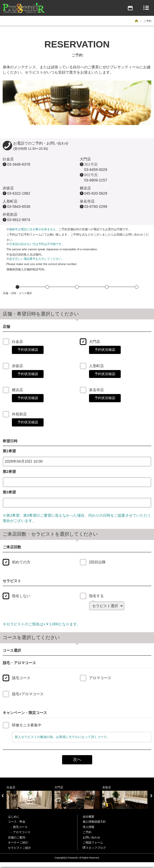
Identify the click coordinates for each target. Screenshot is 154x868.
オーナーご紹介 (18, 842)
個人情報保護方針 (94, 822)
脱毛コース (21, 678)
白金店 (17, 342)
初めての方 (21, 562)
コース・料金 (17, 822)
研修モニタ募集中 (27, 725)
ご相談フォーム (93, 842)
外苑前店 (19, 414)
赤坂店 (17, 366)
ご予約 (87, 832)
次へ (77, 759)
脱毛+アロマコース (28, 694)
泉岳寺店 (96, 390)
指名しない (21, 596)
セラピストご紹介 (20, 848)
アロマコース (100, 678)
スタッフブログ (94, 848)
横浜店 (17, 390)
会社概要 (88, 817)
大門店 (95, 342)
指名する (96, 596)
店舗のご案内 (17, 837)
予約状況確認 (28, 350)
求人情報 (88, 827)
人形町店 (96, 366)
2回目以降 (97, 562)
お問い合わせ (91, 837)
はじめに (14, 817)
